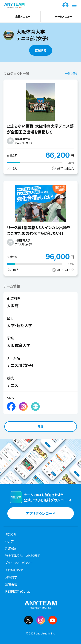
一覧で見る (71, 73)
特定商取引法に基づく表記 (23, 556)
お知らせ (11, 534)
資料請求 (11, 577)
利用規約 (11, 548)
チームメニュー (61, 16)
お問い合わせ (14, 570)
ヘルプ (10, 541)
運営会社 (11, 584)
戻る (40, 426)
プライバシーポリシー (19, 563)
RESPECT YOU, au (18, 591)
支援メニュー (20, 16)
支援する (41, 50)
